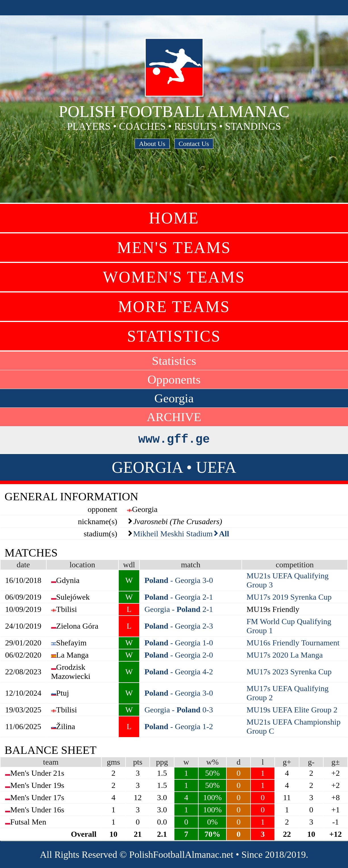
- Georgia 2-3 (179, 626)
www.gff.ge (174, 440)
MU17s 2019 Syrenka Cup (289, 597)
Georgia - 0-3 (179, 710)
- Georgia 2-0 (179, 655)
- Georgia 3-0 (179, 580)
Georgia (174, 398)
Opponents (174, 379)
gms (113, 762)
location (82, 565)
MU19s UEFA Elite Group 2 (292, 710)
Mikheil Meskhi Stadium (173, 534)
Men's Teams (174, 248)
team (51, 762)
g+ (287, 762)
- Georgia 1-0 (179, 643)
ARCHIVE (174, 417)
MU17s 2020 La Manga (285, 655)
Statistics (174, 336)
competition (295, 565)
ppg (162, 762)
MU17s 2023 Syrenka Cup (289, 672)
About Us (152, 144)
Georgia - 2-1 (179, 609)
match (191, 565)
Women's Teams (174, 277)
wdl (129, 565)
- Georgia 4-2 (179, 672)
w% (212, 762)
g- (311, 762)
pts (138, 762)
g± (335, 762)
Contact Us (194, 144)
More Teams (174, 307)
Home (174, 218)
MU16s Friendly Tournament (293, 643)
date (23, 565)
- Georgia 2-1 (179, 597)
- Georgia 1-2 (179, 726)
